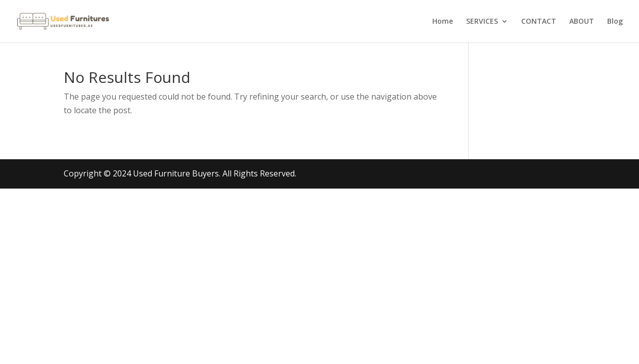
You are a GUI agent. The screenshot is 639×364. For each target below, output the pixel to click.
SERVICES (482, 22)
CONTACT (539, 22)
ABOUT (582, 22)
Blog (615, 22)
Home (443, 22)
